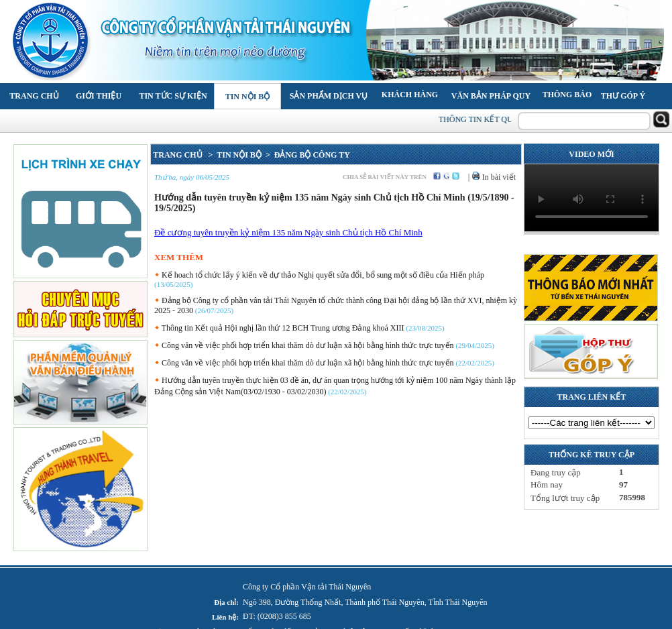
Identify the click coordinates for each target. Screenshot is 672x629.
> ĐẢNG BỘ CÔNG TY (306, 155)
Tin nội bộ (248, 97)
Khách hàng (410, 95)
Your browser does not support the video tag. (592, 198)
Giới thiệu (99, 96)
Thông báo (567, 95)
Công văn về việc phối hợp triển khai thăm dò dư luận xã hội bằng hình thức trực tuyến (304, 345)
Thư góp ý (623, 96)
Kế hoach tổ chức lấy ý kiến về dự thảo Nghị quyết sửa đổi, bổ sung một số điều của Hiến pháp (319, 275)
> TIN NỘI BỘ (233, 155)
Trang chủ (34, 96)
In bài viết (494, 177)
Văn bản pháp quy (491, 96)
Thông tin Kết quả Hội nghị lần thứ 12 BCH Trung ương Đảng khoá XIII (279, 328)
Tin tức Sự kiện (173, 96)
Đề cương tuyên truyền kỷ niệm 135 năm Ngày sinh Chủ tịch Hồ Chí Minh (288, 232)
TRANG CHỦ (178, 155)
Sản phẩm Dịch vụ (329, 96)
